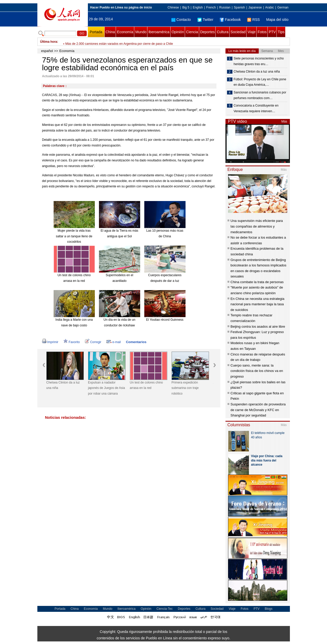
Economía (125, 32)
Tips (281, 32)
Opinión (178, 32)
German (283, 7)
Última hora (49, 42)
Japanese (255, 7)
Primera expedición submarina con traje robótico (185, 388)
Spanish (239, 7)
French (211, 7)
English (198, 7)
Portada (96, 32)
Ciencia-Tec (165, 609)
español (47, 51)
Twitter (205, 20)
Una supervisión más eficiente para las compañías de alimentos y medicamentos (257, 226)
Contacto (181, 20)
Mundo (141, 32)
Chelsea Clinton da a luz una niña (63, 385)
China (110, 32)
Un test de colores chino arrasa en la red (146, 385)
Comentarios (136, 342)
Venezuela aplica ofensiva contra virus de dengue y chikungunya (110, 42)
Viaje (252, 32)
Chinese (173, 7)
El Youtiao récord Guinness (165, 320)
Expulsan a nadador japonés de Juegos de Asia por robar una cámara (107, 388)
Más (284, 121)
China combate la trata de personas (257, 282)
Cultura (223, 32)
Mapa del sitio (277, 20)
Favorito (72, 342)
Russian (225, 7)
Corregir (93, 342)
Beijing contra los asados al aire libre (258, 327)
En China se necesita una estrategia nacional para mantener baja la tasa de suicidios (258, 304)
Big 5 (186, 7)
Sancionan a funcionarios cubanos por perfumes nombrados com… (260, 95)
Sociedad (238, 32)
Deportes (208, 32)
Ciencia (192, 32)
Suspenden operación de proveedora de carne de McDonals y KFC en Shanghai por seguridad (258, 410)
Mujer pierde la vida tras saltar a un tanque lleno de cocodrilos (74, 236)
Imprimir (50, 342)
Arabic (270, 7)
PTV (272, 32)
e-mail (114, 342)
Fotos (262, 32)
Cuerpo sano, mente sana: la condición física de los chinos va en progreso (257, 371)
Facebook (230, 20)
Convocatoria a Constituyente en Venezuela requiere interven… (256, 108)
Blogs (269, 609)
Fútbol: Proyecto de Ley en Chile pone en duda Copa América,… (260, 82)
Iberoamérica (159, 32)
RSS (253, 20)
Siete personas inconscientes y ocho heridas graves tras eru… (259, 61)
